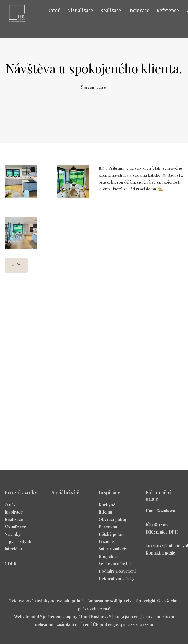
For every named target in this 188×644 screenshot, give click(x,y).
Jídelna (105, 514)
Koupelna (108, 558)
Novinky (13, 536)
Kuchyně (107, 506)
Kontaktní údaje (160, 555)
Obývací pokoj (112, 521)
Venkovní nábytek (115, 565)
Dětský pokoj (111, 536)
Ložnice (106, 543)
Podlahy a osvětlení (117, 573)
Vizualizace (15, 529)
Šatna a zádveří (113, 551)
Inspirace (14, 514)
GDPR (11, 565)
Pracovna (108, 529)
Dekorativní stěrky (116, 580)
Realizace (14, 521)
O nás (10, 506)
